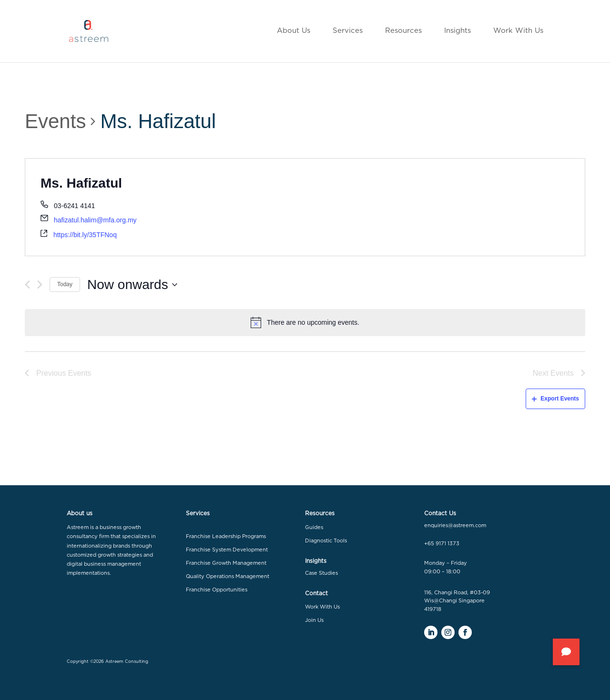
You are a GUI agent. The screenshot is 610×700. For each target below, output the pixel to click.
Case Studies (321, 573)
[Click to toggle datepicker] (132, 285)
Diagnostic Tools (326, 541)
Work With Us (322, 607)
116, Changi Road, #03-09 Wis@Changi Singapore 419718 (457, 601)
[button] (566, 652)
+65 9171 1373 (442, 544)
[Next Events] (40, 285)
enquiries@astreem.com (455, 525)
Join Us (314, 620)
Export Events (555, 399)
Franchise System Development (227, 550)
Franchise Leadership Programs (226, 536)
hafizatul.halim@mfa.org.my (95, 220)
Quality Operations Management (228, 576)
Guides (314, 527)
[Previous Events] (27, 285)
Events (55, 121)
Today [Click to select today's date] (65, 284)
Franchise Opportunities (217, 590)
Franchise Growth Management (226, 563)
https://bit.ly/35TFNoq (85, 235)
